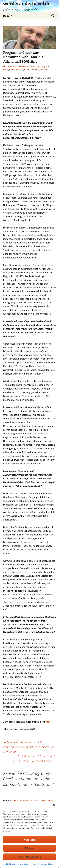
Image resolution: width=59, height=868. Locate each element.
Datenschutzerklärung (28, 864)
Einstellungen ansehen (29, 857)
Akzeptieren (30, 840)
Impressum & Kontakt (47, 864)
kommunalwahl (16, 70)
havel (6, 70)
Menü (6, 16)
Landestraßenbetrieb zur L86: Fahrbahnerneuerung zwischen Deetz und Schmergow (29, 747)
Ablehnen (29, 848)
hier (48, 722)
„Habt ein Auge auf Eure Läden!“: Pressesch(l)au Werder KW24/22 (35, 759)
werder (44, 70)
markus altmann (32, 70)
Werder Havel (28, 66)
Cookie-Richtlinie (10, 864)
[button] (54, 805)
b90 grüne (45, 66)
